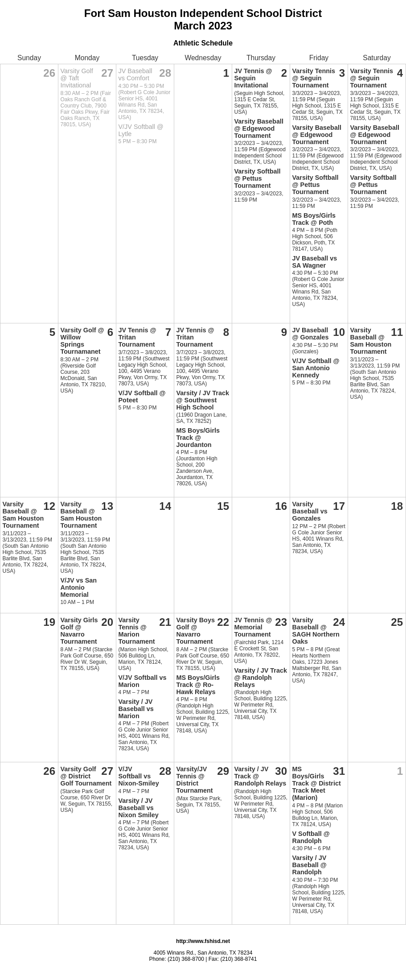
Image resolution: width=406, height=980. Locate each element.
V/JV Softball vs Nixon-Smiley (139, 776)
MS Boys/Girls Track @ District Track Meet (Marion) (317, 783)
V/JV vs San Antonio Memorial (79, 587)
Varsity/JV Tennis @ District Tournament (195, 780)
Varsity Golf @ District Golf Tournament (86, 776)
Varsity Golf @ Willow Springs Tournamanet (82, 341)
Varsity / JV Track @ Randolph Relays (261, 678)
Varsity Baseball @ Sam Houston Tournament (371, 341)
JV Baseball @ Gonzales (311, 334)
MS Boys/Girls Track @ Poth (314, 219)
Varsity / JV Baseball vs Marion (136, 709)
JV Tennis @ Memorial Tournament (253, 627)
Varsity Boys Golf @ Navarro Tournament (196, 631)
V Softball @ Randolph (311, 837)
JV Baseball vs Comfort (135, 74)
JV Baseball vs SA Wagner (315, 262)
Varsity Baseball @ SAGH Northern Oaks (316, 631)
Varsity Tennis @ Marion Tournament (137, 631)
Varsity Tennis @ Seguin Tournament (314, 78)
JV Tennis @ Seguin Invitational (253, 78)
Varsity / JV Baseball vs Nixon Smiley (139, 808)
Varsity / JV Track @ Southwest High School (203, 400)
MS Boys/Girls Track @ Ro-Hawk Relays (198, 685)
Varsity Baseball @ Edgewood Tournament (259, 128)
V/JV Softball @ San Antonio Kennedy (316, 368)
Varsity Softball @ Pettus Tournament (258, 178)
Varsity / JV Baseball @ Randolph (310, 865)
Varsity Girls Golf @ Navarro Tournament (79, 631)
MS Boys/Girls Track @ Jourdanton (198, 438)
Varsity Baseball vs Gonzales (310, 511)
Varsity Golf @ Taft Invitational (77, 78)
